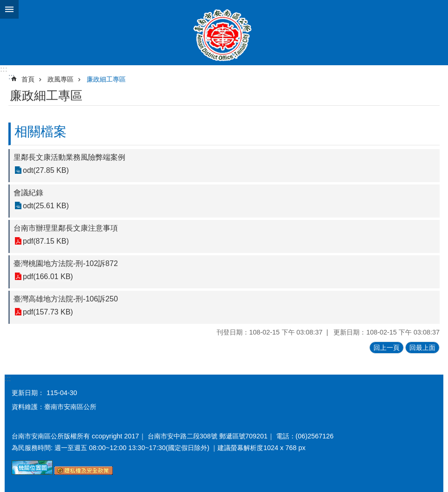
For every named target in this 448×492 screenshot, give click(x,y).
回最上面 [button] (422, 348)
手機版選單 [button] (9, 9)
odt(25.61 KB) (46, 206)
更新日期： (28, 393)
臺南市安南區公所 (224, 33)
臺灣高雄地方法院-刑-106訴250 (66, 299)
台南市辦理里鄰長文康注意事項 (66, 228)
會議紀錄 (28, 193)
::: (4, 69)
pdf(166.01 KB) (48, 277)
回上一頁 (387, 348)
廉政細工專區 (106, 79)
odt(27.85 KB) (46, 170)
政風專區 (61, 79)
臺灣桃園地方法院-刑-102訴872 (66, 263)
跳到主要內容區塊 (5, 5)
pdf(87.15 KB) (46, 241)
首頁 (28, 79)
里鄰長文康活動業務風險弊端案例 (69, 157)
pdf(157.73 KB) (48, 312)
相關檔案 (41, 132)
